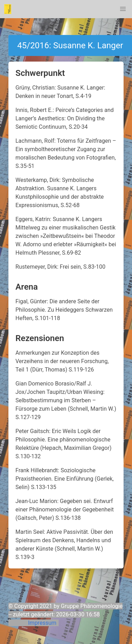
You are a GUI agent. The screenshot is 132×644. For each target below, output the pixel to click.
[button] (123, 9)
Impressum (42, 623)
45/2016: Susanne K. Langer (70, 45)
